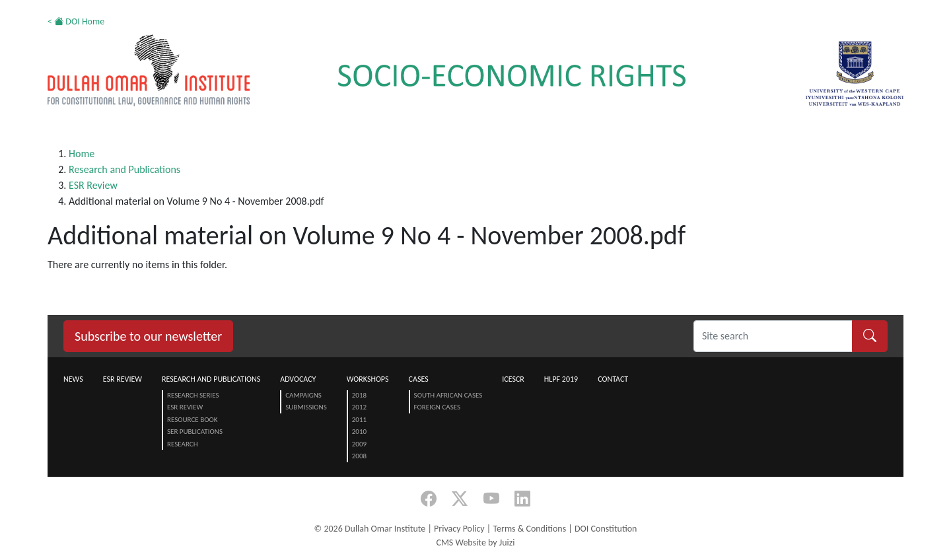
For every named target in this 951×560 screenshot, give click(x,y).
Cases (419, 379)
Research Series (193, 395)
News (73, 379)
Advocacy (298, 379)
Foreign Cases (438, 407)
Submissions (306, 407)
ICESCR (513, 379)
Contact (613, 379)
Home (82, 154)
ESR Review (93, 185)
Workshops (368, 379)
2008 (359, 456)
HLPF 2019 (561, 379)
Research (183, 444)
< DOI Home (76, 21)
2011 (359, 420)
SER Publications (195, 432)
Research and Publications (124, 169)
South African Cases (448, 395)
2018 (359, 395)
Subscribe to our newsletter (148, 336)
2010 (359, 432)
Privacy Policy (459, 529)
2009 (359, 444)
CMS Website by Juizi (475, 542)
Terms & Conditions (529, 529)
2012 (359, 407)
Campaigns (303, 395)
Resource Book (193, 420)
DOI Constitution (606, 529)
